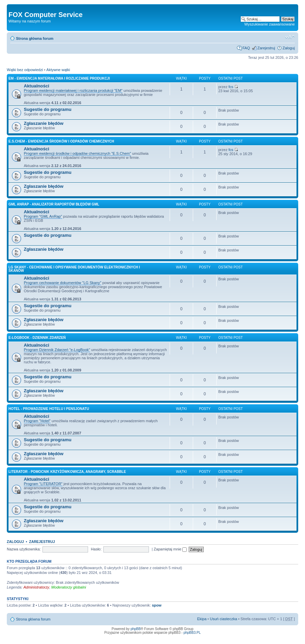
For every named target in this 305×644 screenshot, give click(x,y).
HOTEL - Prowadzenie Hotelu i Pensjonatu (49, 409)
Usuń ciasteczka (223, 619)
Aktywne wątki (58, 70)
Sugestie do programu (48, 109)
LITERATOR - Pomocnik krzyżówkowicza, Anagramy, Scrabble (67, 472)
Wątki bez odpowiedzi (25, 70)
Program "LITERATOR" (43, 484)
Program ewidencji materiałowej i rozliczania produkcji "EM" (73, 90)
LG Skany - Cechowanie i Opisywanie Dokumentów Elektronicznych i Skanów (74, 269)
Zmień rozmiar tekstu (290, 37)
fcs (231, 87)
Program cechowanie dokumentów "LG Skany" (63, 283)
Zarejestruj (266, 48)
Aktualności (37, 86)
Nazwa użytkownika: (24, 549)
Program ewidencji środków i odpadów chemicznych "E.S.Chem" (77, 153)
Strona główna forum (35, 38)
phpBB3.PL (192, 633)
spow (157, 605)
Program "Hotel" (37, 421)
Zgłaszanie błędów (44, 123)
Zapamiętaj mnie (170, 549)
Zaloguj (289, 48)
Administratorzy (36, 587)
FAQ (246, 48)
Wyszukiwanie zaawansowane (270, 24)
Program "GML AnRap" (43, 216)
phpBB (136, 629)
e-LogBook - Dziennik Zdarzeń (37, 338)
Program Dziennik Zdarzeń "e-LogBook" (57, 350)
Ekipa (202, 619)
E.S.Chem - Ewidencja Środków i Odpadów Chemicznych (61, 141)
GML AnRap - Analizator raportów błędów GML (54, 204)
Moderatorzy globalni (69, 587)
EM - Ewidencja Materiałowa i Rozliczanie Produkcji (59, 78)
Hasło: (96, 549)
